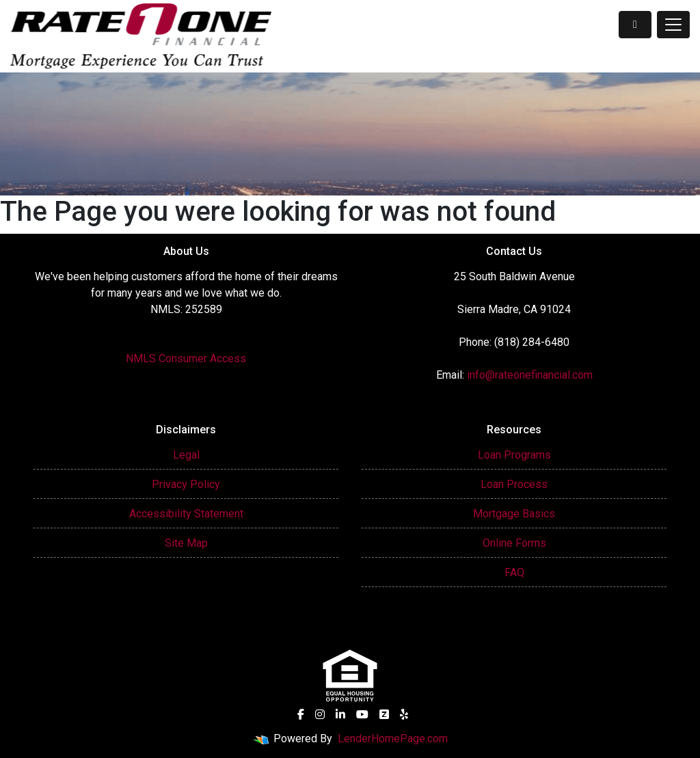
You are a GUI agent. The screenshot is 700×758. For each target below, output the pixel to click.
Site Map (186, 543)
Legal (186, 455)
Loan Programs (514, 455)
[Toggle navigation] (673, 25)
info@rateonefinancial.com (530, 375)
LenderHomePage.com (393, 739)
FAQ (514, 572)
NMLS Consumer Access (186, 358)
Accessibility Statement (186, 514)
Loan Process (514, 484)
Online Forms (514, 543)
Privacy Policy (186, 484)
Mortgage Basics (514, 514)
